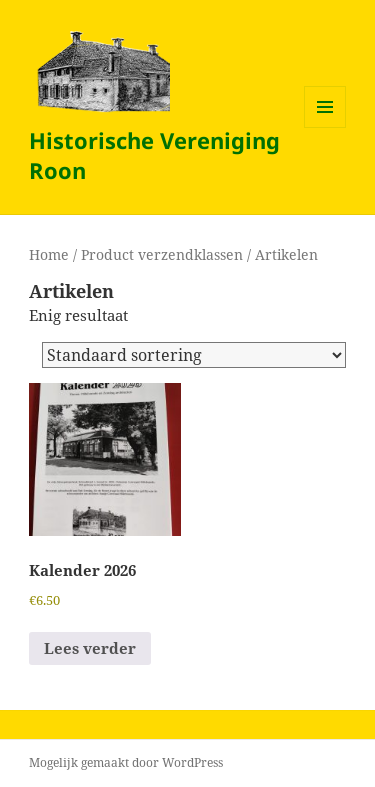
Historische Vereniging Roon (154, 155)
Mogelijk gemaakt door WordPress (126, 762)
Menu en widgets (325, 127)
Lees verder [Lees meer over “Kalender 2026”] (90, 648)
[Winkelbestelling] (194, 355)
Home (49, 254)
